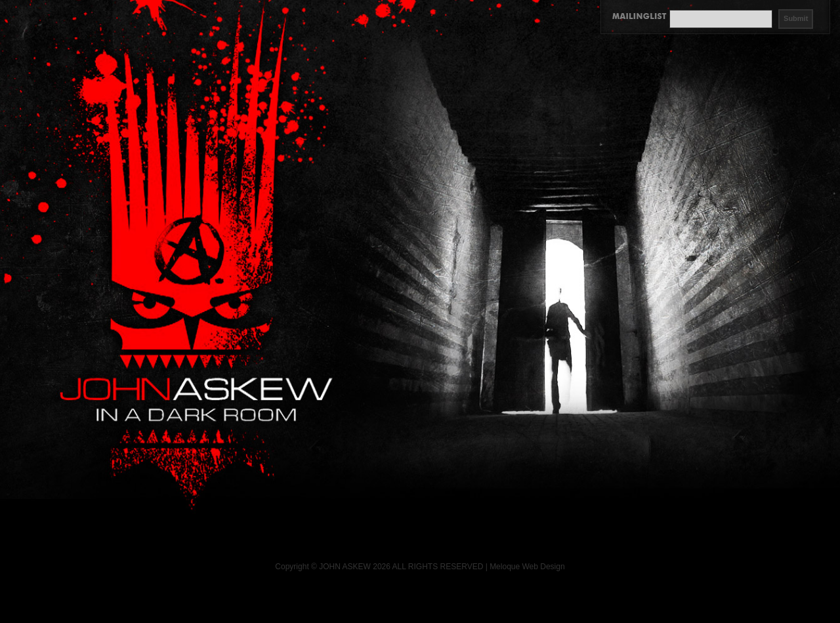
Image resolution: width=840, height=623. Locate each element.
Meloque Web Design (527, 567)
